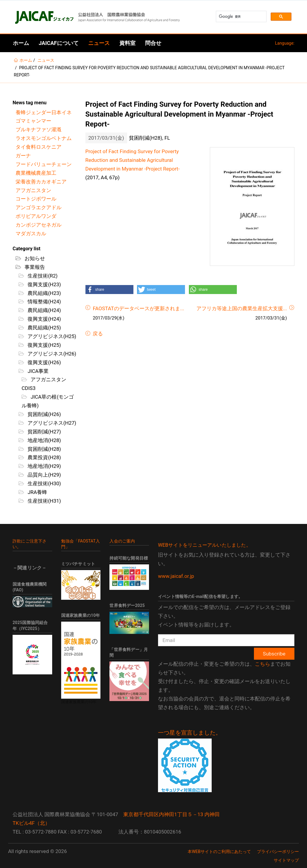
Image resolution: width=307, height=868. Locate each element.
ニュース (99, 43)
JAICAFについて (59, 43)
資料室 (127, 43)
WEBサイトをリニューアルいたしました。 (204, 545)
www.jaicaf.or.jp (176, 576)
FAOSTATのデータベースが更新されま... (139, 308)
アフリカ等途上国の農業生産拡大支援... (242, 308)
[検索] (241, 17)
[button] (109, 290)
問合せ (153, 43)
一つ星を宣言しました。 (190, 733)
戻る (97, 334)
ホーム (21, 43)
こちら (262, 664)
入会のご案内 (122, 541)
